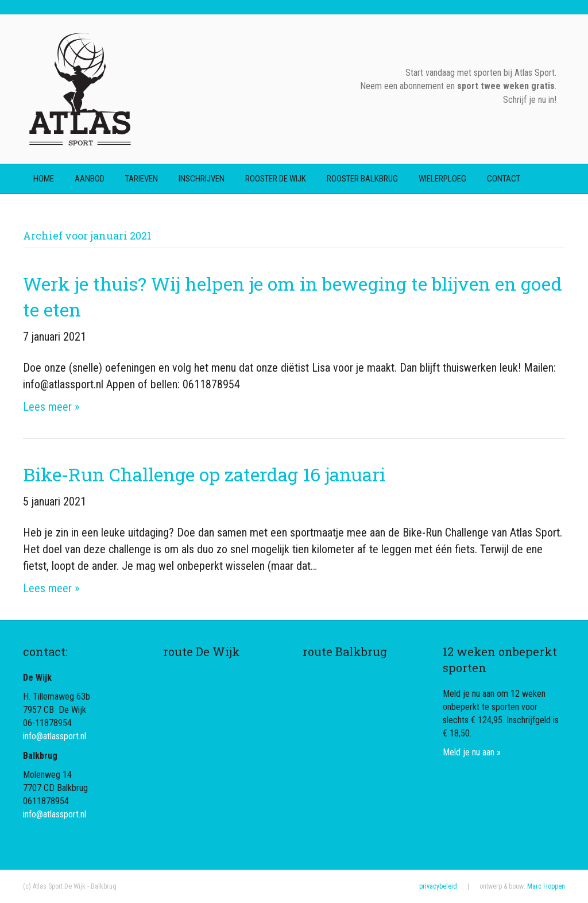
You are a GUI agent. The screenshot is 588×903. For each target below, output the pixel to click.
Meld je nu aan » (472, 752)
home (44, 179)
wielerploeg (442, 179)
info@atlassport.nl (55, 736)
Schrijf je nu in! (530, 100)
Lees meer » (51, 407)
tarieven (142, 179)
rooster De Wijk (276, 179)
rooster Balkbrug (362, 179)
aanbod (90, 179)
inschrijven (202, 179)
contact (504, 179)
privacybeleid (438, 886)
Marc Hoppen (546, 886)
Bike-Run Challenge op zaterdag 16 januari (204, 474)
